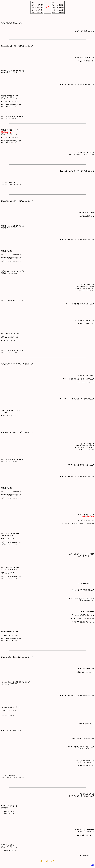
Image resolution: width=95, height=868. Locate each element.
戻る (93, 865)
